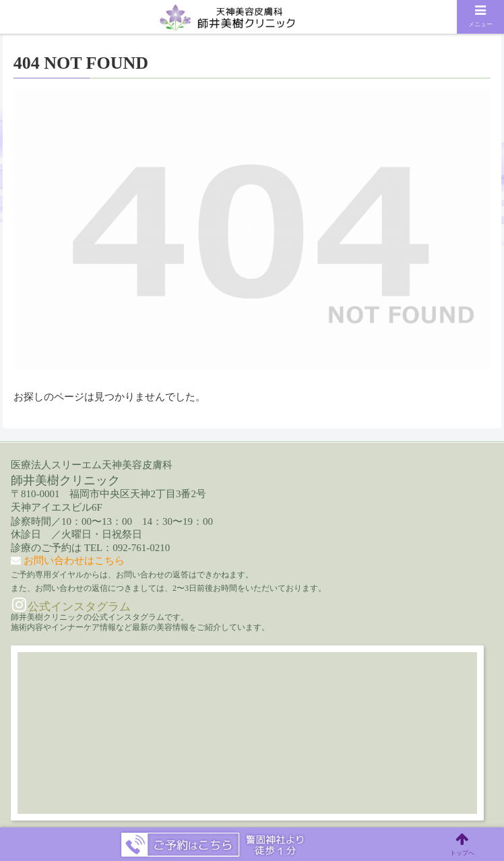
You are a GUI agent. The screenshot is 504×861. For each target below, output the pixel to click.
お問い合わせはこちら (74, 561)
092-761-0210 (141, 548)
